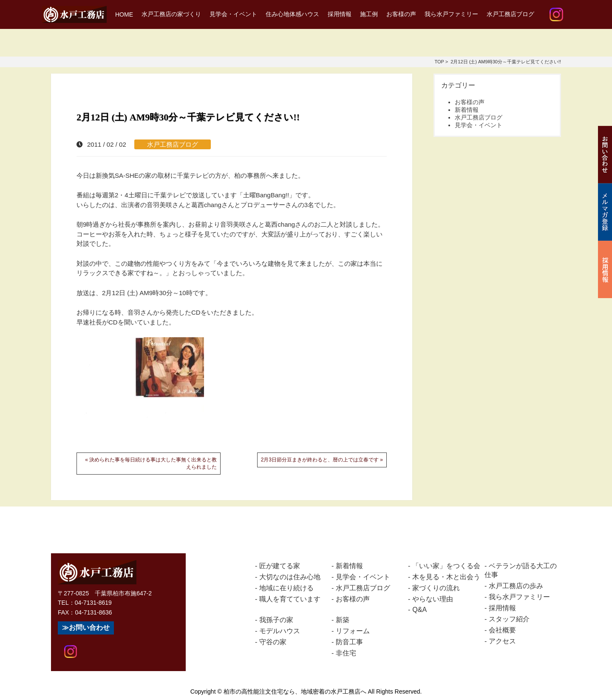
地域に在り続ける (286, 588)
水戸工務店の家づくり (171, 14)
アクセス (502, 641)
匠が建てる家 (280, 566)
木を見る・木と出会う (446, 577)
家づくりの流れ (436, 588)
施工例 (369, 14)
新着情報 (467, 110)
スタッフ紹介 (509, 619)
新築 (343, 620)
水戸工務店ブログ (510, 14)
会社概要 (502, 630)
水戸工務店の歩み (516, 586)
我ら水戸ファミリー (451, 14)
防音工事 (349, 642)
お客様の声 (401, 14)
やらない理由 (433, 599)
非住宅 (346, 653)
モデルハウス (280, 631)
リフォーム (353, 631)
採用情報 (340, 14)
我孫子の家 (276, 620)
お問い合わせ (89, 627)
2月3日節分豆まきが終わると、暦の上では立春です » (322, 460)
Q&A (419, 610)
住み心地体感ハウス (292, 14)
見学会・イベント (233, 14)
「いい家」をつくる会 (446, 566)
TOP (439, 62)
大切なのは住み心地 (290, 577)
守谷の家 (273, 642)
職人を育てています (290, 599)
